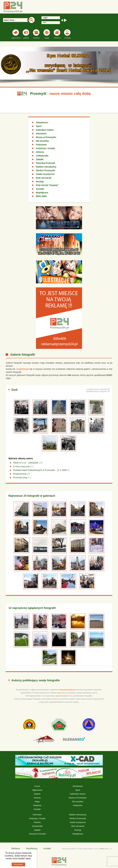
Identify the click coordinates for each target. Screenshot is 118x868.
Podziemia (41, 145)
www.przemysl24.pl (67, 690)
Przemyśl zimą (20, 477)
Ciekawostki (42, 156)
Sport (39, 126)
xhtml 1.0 (103, 849)
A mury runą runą (21, 466)
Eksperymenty (20, 474)
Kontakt (40, 189)
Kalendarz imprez (45, 130)
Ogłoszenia (37, 790)
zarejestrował (22, 369)
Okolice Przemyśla (45, 170)
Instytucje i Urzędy (45, 148)
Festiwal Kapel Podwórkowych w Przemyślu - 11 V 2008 (40, 470)
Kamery (37, 798)
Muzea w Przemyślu (46, 137)
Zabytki (40, 159)
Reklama (37, 805)
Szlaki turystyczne (45, 174)
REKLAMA (41, 196)
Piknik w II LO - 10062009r (26, 463)
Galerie (37, 794)
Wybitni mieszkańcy (46, 167)
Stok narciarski (44, 178)
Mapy (37, 802)
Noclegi (40, 181)
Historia (40, 152)
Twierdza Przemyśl (45, 163)
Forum (37, 786)
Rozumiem (18, 864)
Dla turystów (42, 141)
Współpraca (42, 193)
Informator (41, 134)
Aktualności (42, 122)
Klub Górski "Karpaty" (47, 185)
